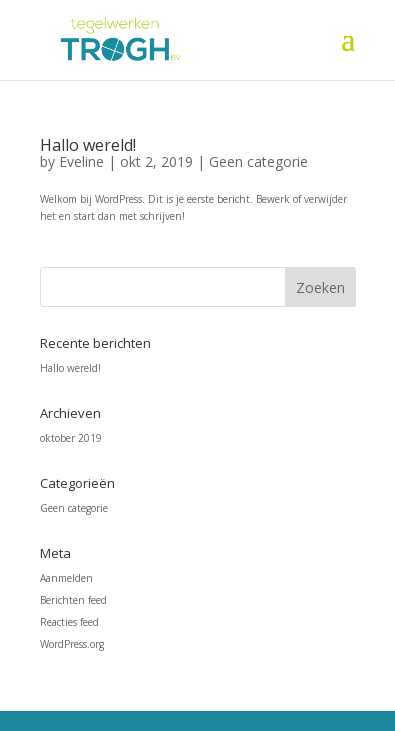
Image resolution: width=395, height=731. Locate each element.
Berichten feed (73, 600)
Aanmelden (66, 578)
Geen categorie (258, 161)
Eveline (81, 161)
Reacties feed (69, 622)
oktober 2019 (71, 438)
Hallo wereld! (88, 145)
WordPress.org (72, 644)
